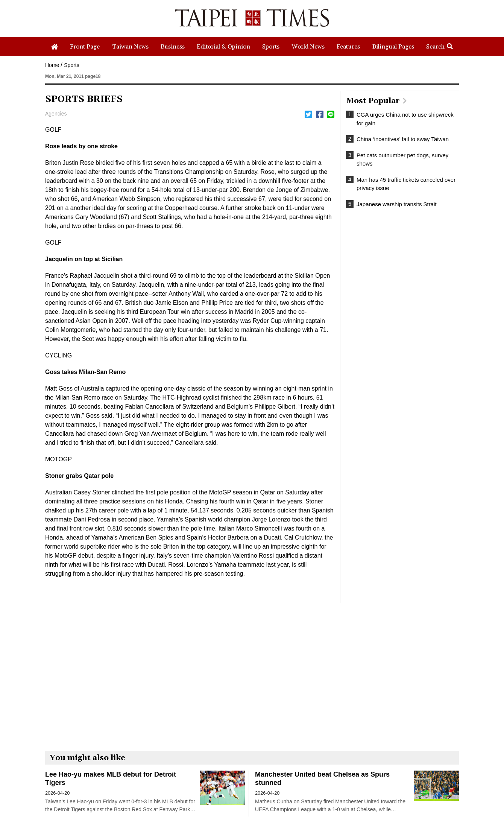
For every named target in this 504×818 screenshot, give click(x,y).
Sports (71, 65)
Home (52, 65)
